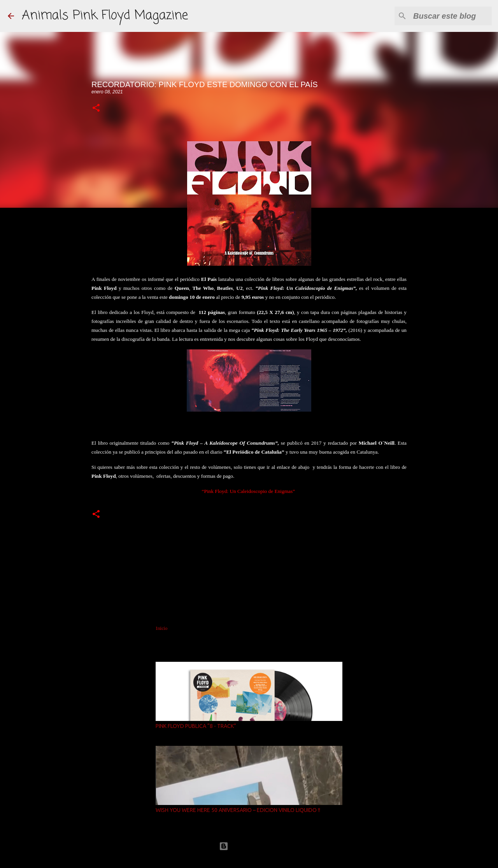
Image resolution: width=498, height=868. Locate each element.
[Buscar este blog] (451, 16)
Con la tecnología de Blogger (249, 846)
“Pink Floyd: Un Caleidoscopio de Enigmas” (249, 491)
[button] (96, 108)
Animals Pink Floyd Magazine (105, 16)
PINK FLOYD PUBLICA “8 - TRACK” (196, 726)
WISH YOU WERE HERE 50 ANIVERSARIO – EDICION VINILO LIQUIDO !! (238, 810)
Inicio (162, 628)
